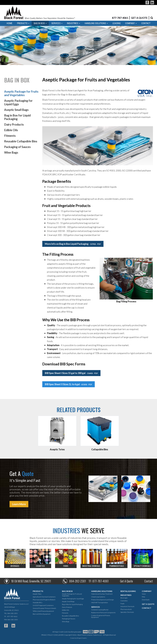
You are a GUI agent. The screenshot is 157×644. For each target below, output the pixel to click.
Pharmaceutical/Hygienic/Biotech (44, 600)
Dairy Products (14, 124)
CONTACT (146, 23)
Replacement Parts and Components (103, 613)
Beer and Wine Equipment (42, 614)
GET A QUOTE (139, 18)
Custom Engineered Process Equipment (101, 616)
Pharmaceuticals (126, 609)
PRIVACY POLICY (47, 635)
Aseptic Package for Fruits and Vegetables (21, 93)
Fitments (10, 136)
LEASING (117, 23)
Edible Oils (11, 130)
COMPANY (131, 23)
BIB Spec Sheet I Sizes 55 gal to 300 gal (71, 373)
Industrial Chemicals (127, 606)
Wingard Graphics (82, 638)
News (144, 594)
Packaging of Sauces (17, 147)
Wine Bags (11, 152)
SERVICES (57, 23)
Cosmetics (124, 601)
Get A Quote (126, 581)
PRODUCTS (23, 23)
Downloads (146, 600)
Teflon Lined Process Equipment (43, 611)
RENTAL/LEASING (128, 591)
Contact (149, 581)
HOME (10, 23)
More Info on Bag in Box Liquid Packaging (73, 244)
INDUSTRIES (73, 23)
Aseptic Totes (37, 594)
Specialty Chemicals (127, 612)
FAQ (143, 597)
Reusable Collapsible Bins (21, 141)
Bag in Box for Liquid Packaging (17, 117)
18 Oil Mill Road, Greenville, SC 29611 (31, 581)
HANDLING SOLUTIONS (96, 23)
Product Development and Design (103, 600)
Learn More (19, 504)
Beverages (124, 598)
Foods (122, 604)
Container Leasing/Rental (100, 610)
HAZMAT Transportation (100, 603)
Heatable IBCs (38, 603)
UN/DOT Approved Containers (43, 605)
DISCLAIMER (59, 635)
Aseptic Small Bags (16, 110)
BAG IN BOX (40, 23)
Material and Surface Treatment (102, 594)
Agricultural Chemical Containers (44, 597)
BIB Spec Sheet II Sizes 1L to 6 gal (69, 384)
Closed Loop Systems (98, 597)
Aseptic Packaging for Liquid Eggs (18, 102)
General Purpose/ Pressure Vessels (44, 608)
